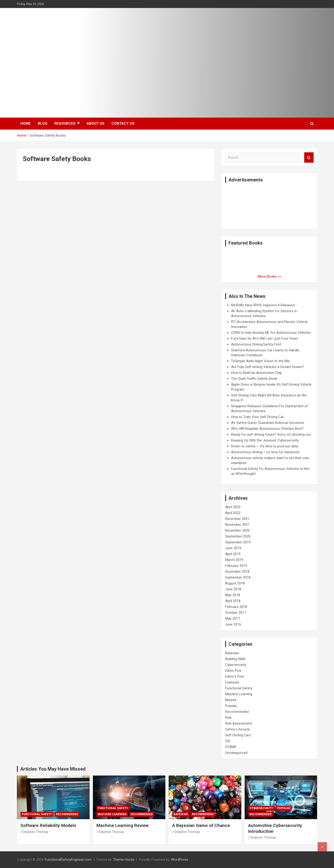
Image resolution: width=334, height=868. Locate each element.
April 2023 (233, 507)
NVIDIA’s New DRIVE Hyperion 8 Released (263, 305)
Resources (65, 123)
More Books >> (269, 277)
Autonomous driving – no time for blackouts (265, 452)
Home (26, 123)
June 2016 (233, 624)
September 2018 (238, 577)
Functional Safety (239, 688)
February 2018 (236, 607)
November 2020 (237, 530)
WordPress (180, 860)
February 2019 (236, 566)
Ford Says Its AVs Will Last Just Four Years (265, 338)
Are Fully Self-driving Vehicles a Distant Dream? (268, 367)
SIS (228, 741)
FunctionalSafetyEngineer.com (68, 860)
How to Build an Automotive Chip (256, 373)
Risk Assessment (239, 723)
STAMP (231, 747)
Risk (228, 718)
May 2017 (233, 618)
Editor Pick (233, 671)
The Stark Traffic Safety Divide (254, 379)
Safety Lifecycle (238, 729)
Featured (232, 682)
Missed (231, 700)
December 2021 (237, 519)
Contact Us (123, 123)
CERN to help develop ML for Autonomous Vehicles (271, 333)
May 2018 (233, 595)
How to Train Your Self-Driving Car (257, 417)
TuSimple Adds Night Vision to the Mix (260, 361)
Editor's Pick (234, 676)
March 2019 (234, 560)
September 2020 (238, 536)
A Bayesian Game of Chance (201, 825)
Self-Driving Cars (238, 735)
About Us (95, 123)
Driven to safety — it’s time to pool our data (264, 446)
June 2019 (233, 548)
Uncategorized (236, 753)
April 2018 (233, 601)
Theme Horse (124, 860)
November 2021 (237, 525)
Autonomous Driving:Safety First (256, 344)
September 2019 (238, 542)
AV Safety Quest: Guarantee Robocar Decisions (268, 423)
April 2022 (233, 513)
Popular (231, 706)
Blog (43, 123)
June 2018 (233, 589)
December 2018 (237, 572)
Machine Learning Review (122, 825)
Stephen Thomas (35, 832)
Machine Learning (239, 694)
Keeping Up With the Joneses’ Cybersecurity (265, 440)
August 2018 (235, 583)
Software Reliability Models (48, 825)
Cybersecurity (236, 665)
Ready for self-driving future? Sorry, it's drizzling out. (271, 434)
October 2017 (236, 613)
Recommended (237, 712)
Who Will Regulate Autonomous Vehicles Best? (267, 429)
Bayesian (232, 653)
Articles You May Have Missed (53, 769)
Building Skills (235, 659)
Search (309, 158)
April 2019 (233, 554)
